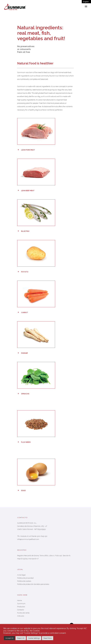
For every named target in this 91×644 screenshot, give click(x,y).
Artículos (21, 616)
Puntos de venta (23, 613)
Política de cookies (24, 581)
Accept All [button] (9, 638)
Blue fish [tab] (25, 231)
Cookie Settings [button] (34, 638)
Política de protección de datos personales (33, 584)
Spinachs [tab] (25, 394)
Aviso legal (21, 575)
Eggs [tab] (23, 491)
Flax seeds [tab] (26, 442)
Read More (48, 638)
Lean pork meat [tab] (28, 150)
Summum (21, 604)
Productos (21, 607)
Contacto (21, 610)
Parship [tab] (25, 353)
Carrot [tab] (25, 312)
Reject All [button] (21, 638)
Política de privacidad (25, 578)
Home (20, 600)
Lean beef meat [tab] (28, 191)
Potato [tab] (25, 272)
